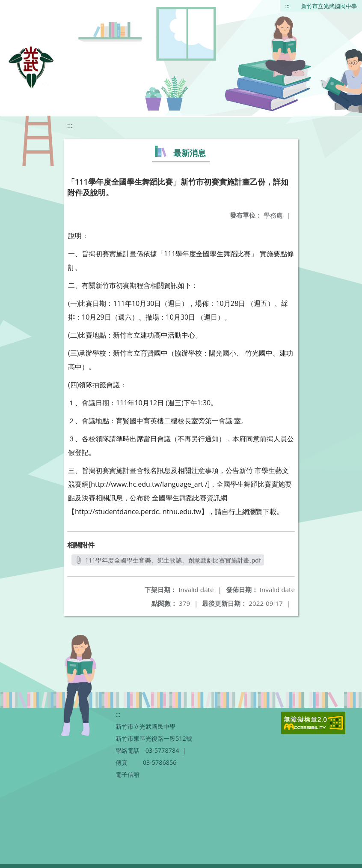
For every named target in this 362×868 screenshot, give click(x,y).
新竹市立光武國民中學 (329, 6)
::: (288, 6)
